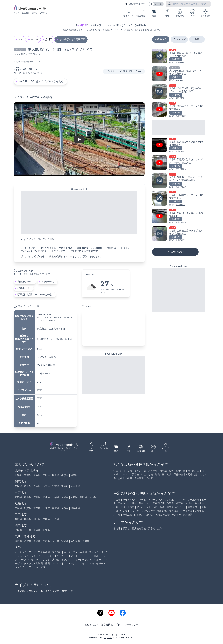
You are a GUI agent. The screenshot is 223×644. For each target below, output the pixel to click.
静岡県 (83, 497)
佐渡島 (170, 503)
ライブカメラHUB (117, 635)
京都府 (37, 508)
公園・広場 (119, 507)
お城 (116, 474)
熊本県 (46, 541)
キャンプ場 (140, 471)
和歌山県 (75, 508)
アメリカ (33, 567)
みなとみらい (130, 500)
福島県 (74, 475)
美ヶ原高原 (175, 511)
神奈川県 (75, 486)
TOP (21, 39)
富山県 (28, 497)
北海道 (18, 475)
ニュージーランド (82, 560)
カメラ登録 (205, 13)
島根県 (28, 519)
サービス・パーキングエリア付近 (156, 500)
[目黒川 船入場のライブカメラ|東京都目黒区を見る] (178, 145)
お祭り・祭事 (125, 478)
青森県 (28, 475)
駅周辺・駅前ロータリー (168, 515)
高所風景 (188, 515)
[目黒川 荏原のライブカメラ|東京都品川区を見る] (178, 216)
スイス (83, 563)
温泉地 (152, 528)
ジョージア (30, 556)
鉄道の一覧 (24, 288)
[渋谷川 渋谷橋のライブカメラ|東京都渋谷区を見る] (178, 110)
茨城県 (18, 486)
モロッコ (36, 560)
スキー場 (153, 471)
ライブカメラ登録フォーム (29, 591)
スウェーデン (71, 563)
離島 (157, 474)
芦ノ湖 (117, 515)
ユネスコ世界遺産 (130, 474)
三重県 (18, 508)
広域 (43, 567)
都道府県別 (141, 13)
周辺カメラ (161, 39)
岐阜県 (74, 497)
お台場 (117, 500)
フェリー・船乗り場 (138, 503)
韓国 (47, 563)
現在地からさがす (135, 4)
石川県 (37, 497)
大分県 (56, 541)
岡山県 (37, 519)
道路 (154, 13)
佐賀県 (28, 541)
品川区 (49, 39)
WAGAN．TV (35, 62)
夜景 (178, 471)
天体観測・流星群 (144, 478)
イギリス (101, 563)
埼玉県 (46, 486)
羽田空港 (188, 511)
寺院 (151, 474)
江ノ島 (124, 511)
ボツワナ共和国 (42, 552)
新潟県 (18, 497)
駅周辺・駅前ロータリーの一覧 (35, 295)
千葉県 (56, 486)
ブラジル (57, 552)
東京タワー (193, 507)
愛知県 (93, 497)
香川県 (28, 530)
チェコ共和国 (80, 552)
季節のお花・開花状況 (185, 474)
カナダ (67, 552)
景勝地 (126, 528)
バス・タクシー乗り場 (188, 500)
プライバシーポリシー (127, 625)
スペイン (57, 563)
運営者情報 (107, 625)
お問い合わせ (69, 591)
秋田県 (56, 475)
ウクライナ (21, 567)
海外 (193, 13)
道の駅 (149, 515)
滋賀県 (28, 508)
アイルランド (78, 556)
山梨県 (56, 497)
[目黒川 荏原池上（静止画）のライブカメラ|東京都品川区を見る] (178, 181)
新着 (197, 39)
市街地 (117, 528)
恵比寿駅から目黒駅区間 (72, 39)
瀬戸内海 (162, 511)
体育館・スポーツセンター (190, 503)
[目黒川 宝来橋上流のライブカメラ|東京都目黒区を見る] (178, 234)
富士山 (140, 507)
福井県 (46, 497)
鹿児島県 (75, 541)
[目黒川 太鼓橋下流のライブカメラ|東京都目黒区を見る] (178, 56)
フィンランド (96, 552)
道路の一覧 (48, 282)
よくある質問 (52, 591)
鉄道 (171, 471)
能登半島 (199, 511)
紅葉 (169, 474)
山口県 (56, 519)
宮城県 (46, 475)
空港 (130, 471)
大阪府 (46, 508)
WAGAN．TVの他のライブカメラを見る (41, 81)
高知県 (46, 530)
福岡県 (18, 541)
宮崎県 (65, 541)
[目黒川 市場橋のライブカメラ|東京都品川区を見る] (178, 199)
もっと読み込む (175, 252)
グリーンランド (46, 556)
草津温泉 (127, 515)
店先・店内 (152, 507)
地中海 (131, 507)
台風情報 (180, 13)
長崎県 (37, 541)
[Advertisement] (79, 212)
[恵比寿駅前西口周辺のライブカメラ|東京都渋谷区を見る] (178, 74)
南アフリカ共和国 (33, 563)
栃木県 (28, 486)
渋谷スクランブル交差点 (142, 511)
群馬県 (37, 486)
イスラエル (93, 556)
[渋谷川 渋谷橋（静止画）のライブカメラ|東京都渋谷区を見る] (178, 92)
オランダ (66, 560)
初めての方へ (92, 625)
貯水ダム (139, 515)
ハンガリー (62, 556)
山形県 (65, 475)
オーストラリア (23, 552)
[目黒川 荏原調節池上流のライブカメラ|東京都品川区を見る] (178, 163)
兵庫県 (56, 508)
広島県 (46, 519)
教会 (162, 507)
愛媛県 (37, 530)
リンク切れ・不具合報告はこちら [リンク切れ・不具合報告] (124, 71)
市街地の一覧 (25, 282)
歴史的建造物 (139, 528)
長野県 (65, 497)
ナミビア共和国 (51, 560)
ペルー (97, 560)
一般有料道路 (157, 503)
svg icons (108, 638)
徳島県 (18, 530)
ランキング (179, 39)
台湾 (92, 563)
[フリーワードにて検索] (170, 4)
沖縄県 (86, 541)
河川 (167, 13)
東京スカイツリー (176, 507)
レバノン (24, 560)
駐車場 (163, 471)
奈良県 (65, 508)
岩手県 (37, 475)
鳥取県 (18, 519)
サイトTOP (128, 13)
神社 (144, 474)
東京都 (34, 39)
